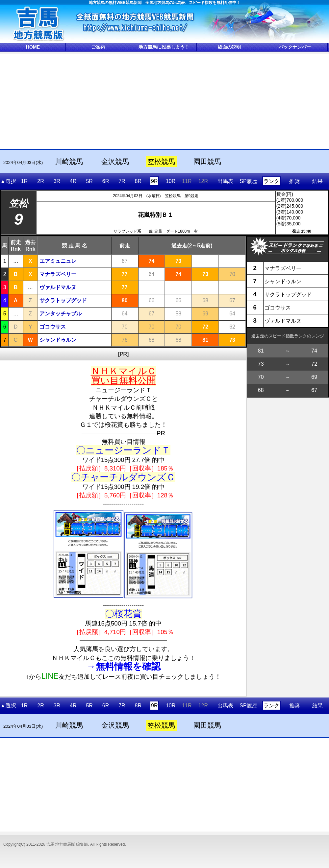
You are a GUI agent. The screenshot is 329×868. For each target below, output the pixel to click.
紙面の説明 (229, 47)
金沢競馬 (115, 162)
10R (171, 181)
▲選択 (8, 181)
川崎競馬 (69, 162)
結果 (317, 181)
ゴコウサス (53, 327)
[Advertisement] (165, 101)
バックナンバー (295, 47)
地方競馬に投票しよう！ (164, 47)
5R (89, 181)
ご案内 (98, 47)
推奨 (294, 181)
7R (122, 181)
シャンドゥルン (58, 340)
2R (40, 181)
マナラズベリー (58, 274)
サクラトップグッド (63, 300)
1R (24, 181)
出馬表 (225, 181)
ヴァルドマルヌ (58, 287)
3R (57, 181)
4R (73, 181)
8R (138, 181)
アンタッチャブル (61, 314)
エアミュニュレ (58, 261)
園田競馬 (207, 162)
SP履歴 (248, 181)
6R (106, 181)
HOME (33, 47)
